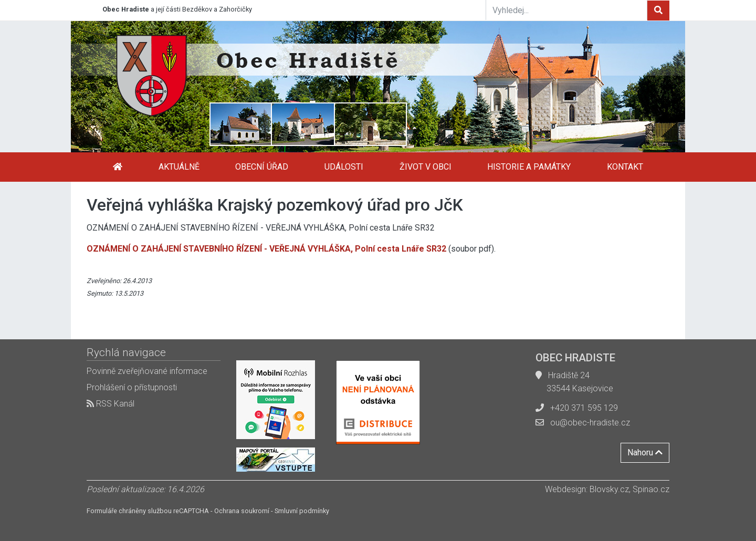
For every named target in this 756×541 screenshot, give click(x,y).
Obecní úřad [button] (262, 167)
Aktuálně (179, 167)
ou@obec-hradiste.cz (590, 423)
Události (344, 167)
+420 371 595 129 (584, 408)
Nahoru (645, 452)
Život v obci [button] (426, 167)
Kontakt (625, 167)
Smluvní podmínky (302, 511)
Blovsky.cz (609, 489)
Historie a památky (529, 167)
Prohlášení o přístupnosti (132, 387)
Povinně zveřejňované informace (147, 371)
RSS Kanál (111, 404)
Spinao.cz (651, 489)
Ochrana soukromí (242, 511)
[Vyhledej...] (566, 10)
